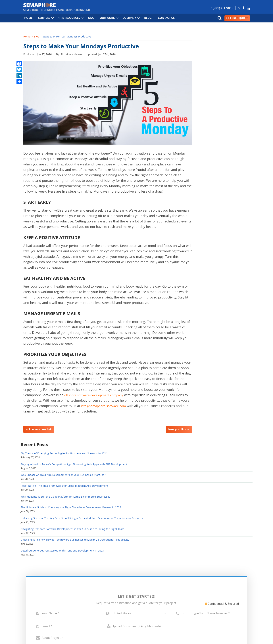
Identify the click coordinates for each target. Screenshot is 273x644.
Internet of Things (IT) (95, 595)
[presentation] (62, 540)
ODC (89, 18)
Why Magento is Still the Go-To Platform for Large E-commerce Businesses (219, 117)
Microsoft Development (38, 580)
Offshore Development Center (42, 606)
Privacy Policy (84, 627)
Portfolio (145, 585)
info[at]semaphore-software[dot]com (209, 597)
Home (27, 18)
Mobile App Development (39, 601)
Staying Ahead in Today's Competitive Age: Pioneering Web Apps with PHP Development (223, 65)
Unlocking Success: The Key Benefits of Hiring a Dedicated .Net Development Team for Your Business (224, 154)
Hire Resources (69, 18)
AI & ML (86, 601)
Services (44, 18)
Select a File (171, 505)
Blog (144, 18)
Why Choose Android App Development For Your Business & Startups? (221, 84)
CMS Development (35, 595)
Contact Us (161, 18)
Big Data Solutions (93, 590)
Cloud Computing (92, 585)
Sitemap (121, 627)
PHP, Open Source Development (43, 585)
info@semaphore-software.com (110, 406)
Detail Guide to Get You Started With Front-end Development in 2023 (222, 209)
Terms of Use (104, 627)
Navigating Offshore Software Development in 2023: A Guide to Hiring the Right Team (220, 173)
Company (128, 18)
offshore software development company (96, 395)
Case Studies (147, 590)
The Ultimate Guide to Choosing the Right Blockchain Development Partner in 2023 (222, 136)
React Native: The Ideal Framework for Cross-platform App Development (223, 100)
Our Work (106, 18)
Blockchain (88, 580)
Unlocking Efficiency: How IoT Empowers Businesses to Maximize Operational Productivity (221, 192)
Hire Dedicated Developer (39, 611)
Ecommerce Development (39, 590)
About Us (145, 580)
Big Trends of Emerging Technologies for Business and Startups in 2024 (222, 48)
